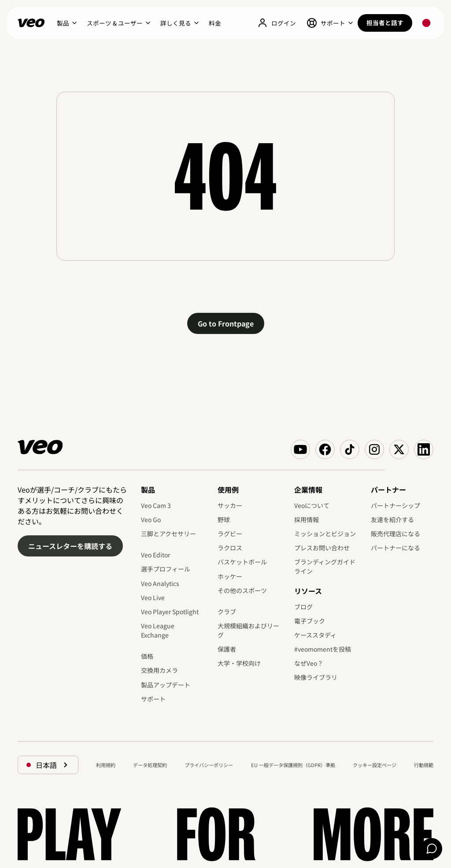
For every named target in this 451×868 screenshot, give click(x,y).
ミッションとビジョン (325, 534)
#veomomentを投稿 (323, 649)
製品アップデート (166, 685)
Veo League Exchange (158, 630)
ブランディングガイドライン (325, 566)
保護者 (227, 649)
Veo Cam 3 (156, 505)
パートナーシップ (396, 505)
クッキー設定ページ (375, 765)
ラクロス (230, 548)
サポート (153, 699)
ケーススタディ (315, 635)
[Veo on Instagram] (374, 449)
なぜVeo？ (309, 663)
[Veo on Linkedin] (424, 449)
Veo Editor (155, 555)
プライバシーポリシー (209, 765)
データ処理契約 (150, 765)
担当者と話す (385, 22)
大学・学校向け (239, 663)
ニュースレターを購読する (70, 546)
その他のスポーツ (242, 590)
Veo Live (153, 597)
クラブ (227, 612)
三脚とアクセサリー (168, 534)
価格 (147, 656)
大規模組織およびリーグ (248, 630)
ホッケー (230, 576)
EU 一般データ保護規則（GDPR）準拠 (293, 765)
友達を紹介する (392, 519)
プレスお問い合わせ (322, 548)
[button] (67, 23)
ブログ (303, 607)
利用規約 (106, 765)
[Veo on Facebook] (325, 449)
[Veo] (31, 23)
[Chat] (432, 849)
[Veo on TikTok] (350, 449)
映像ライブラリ (316, 677)
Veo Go (151, 519)
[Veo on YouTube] (300, 449)
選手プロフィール (166, 569)
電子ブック (310, 621)
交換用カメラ (159, 670)
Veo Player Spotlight (170, 612)
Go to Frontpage (226, 323)
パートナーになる (396, 548)
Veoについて (312, 505)
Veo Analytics (160, 583)
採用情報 (307, 519)
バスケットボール (242, 562)
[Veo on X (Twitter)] (399, 449)
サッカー (230, 505)
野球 (224, 519)
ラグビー (230, 534)
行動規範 (424, 765)
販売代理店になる (396, 534)
